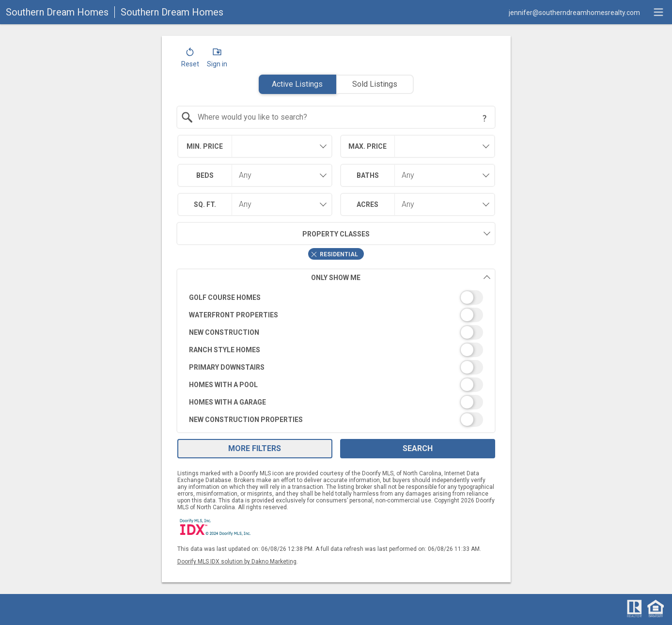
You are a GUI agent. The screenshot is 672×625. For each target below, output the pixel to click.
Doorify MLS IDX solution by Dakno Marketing (237, 562)
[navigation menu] (658, 12)
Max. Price (367, 146)
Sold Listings (375, 84)
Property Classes (273, 234)
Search (418, 448)
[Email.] (574, 12)
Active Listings (297, 84)
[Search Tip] (484, 118)
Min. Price (205, 146)
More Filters (255, 448)
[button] (190, 60)
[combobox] (336, 117)
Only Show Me (401, 277)
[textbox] (342, 117)
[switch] (336, 297)
